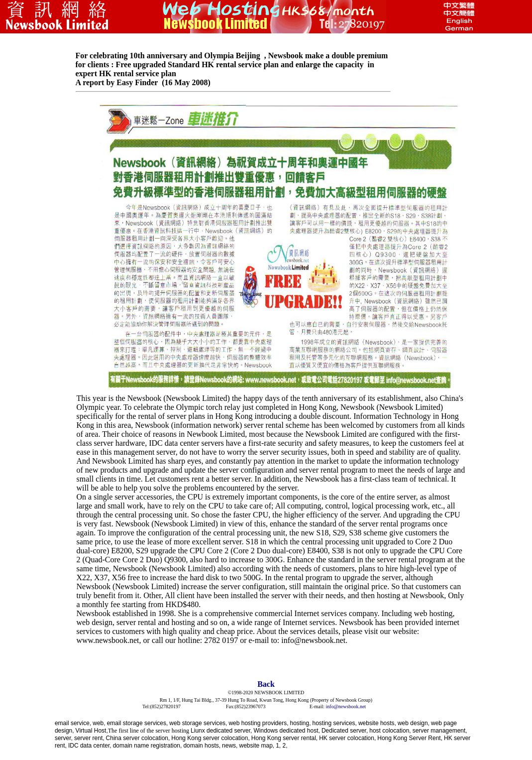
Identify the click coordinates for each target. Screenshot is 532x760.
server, (64, 738)
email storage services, (138, 723)
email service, (73, 723)
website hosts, (377, 723)
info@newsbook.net (346, 706)
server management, (440, 731)
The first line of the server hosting (149, 731)
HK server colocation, (347, 738)
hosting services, (335, 723)
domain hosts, (202, 746)
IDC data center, (90, 746)
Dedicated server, (345, 731)
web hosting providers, (258, 723)
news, (230, 746)
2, (285, 746)
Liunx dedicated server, (221, 731)
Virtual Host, (92, 731)
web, (99, 723)
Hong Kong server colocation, (210, 738)
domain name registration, (148, 746)
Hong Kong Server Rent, (410, 738)
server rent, (89, 738)
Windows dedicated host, (286, 731)
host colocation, (390, 731)
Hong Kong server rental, (284, 738)
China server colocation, (138, 738)
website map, (257, 746)
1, (279, 746)
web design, (414, 723)
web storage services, (198, 723)
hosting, (300, 723)
